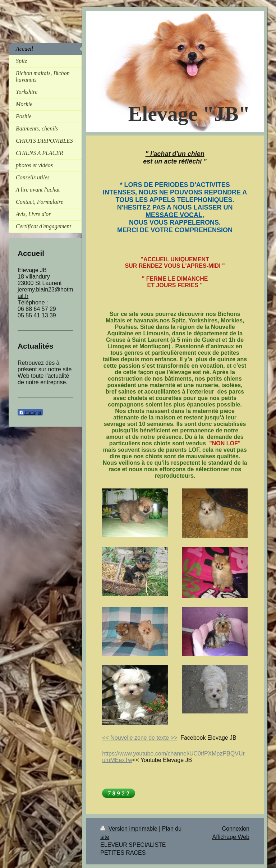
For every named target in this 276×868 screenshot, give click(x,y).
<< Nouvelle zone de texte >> (140, 738)
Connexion (236, 829)
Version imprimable (130, 829)
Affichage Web (231, 837)
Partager (30, 413)
